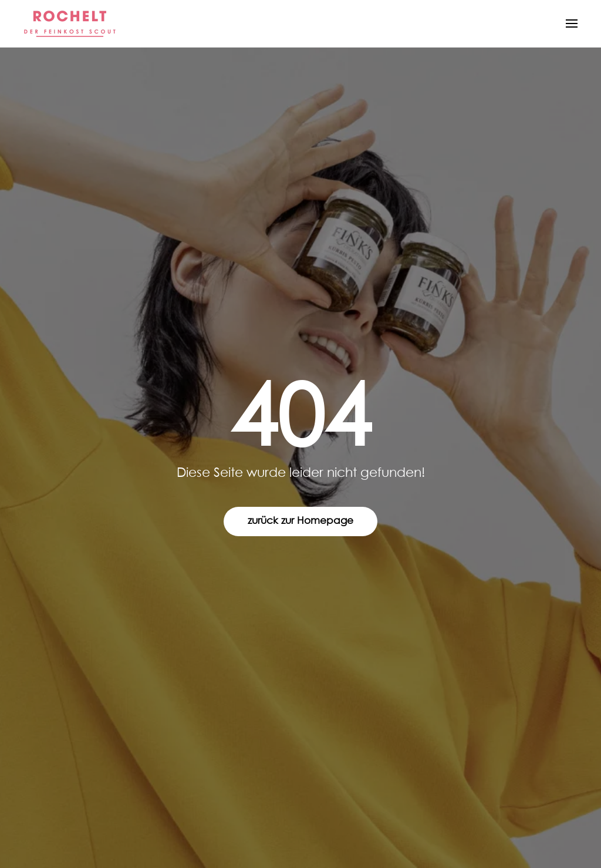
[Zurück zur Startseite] (70, 23)
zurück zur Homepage (300, 521)
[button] (572, 23)
